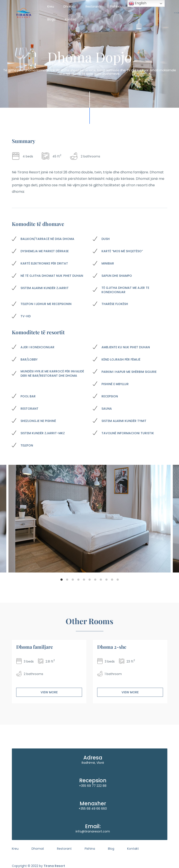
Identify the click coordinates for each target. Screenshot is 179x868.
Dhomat (70, 6)
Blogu (51, 19)
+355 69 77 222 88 (93, 786)
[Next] (170, 519)
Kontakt (71, 19)
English (138, 3)
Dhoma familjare (35, 647)
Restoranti (93, 6)
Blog (111, 849)
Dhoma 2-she (112, 647)
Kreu (51, 6)
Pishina (116, 6)
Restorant (64, 849)
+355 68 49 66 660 (93, 809)
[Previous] (9, 519)
